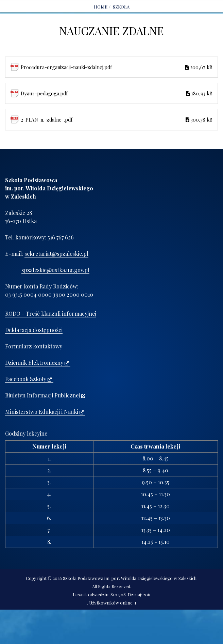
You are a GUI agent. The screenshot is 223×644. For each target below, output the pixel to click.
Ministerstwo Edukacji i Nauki (44, 412)
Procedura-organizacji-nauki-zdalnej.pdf (117, 67)
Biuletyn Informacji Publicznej (45, 395)
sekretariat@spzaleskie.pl (56, 254)
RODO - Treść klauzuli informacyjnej (51, 313)
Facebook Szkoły (28, 379)
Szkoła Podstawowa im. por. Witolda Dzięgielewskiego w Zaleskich (130, 578)
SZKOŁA (121, 7)
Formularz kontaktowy (34, 346)
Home (101, 7)
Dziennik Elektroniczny (37, 363)
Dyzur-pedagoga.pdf (117, 93)
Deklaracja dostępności (34, 330)
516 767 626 (61, 237)
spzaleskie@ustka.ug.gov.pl (55, 270)
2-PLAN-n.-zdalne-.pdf (117, 120)
